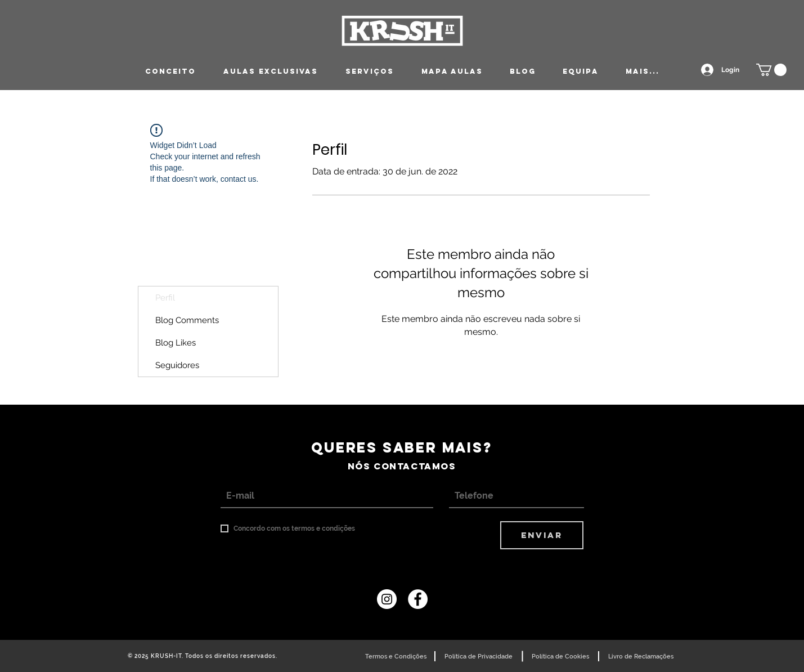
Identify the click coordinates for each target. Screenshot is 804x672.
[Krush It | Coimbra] (418, 599)
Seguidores (177, 365)
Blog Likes (176, 343)
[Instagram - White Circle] (387, 599)
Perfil (165, 298)
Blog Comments (187, 320)
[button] (771, 70)
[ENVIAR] (542, 535)
